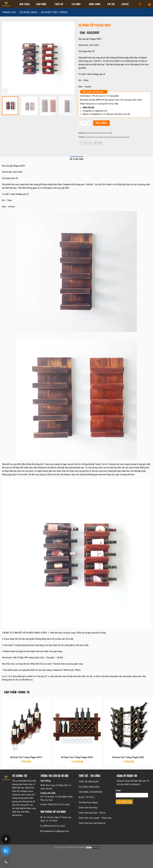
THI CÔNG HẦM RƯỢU (89, 787)
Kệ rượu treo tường (54, 12)
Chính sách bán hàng (88, 808)
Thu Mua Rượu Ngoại (88, 802)
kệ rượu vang (124, 137)
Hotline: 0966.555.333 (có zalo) (55, 804)
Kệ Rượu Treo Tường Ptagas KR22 (128, 757)
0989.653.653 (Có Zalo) (54, 826)
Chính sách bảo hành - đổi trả (92, 813)
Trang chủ (9, 12)
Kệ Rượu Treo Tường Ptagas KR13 (26, 757)
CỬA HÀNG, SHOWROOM (90, 792)
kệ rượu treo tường (112, 137)
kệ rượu (88, 137)
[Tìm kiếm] (140, 4)
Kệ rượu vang (28, 12)
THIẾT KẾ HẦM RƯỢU (89, 782)
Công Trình (95, 4)
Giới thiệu (24, 4)
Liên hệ (125, 4)
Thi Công (77, 4)
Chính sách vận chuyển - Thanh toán (95, 818)
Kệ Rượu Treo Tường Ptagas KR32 (77, 757)
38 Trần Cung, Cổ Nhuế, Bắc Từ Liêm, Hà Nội (56, 787)
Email (119, 791)
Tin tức (111, 4)
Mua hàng (101, 123)
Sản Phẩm (42, 4)
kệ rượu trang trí (98, 137)
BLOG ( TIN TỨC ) (87, 797)
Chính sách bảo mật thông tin (92, 823)
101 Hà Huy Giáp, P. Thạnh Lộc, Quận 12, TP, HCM (56, 819)
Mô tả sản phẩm (76, 159)
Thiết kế (60, 4)
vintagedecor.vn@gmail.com (56, 831)
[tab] (76, 159)
